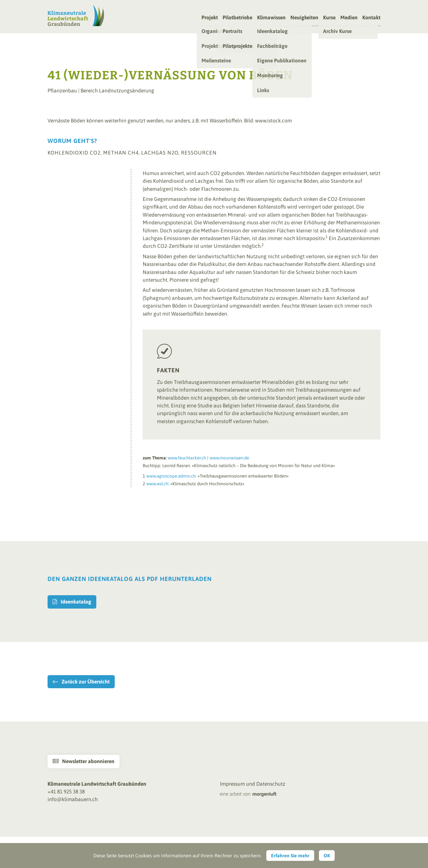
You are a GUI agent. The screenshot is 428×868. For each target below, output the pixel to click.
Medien (349, 18)
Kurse (329, 18)
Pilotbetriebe (237, 18)
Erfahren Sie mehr (290, 856)
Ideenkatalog (72, 602)
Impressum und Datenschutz (253, 784)
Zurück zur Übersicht (86, 682)
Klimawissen (271, 18)
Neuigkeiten (304, 18)
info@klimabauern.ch (73, 799)
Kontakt (371, 18)
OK (327, 856)
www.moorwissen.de (229, 458)
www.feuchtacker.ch (187, 458)
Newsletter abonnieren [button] (84, 761)
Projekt (210, 18)
